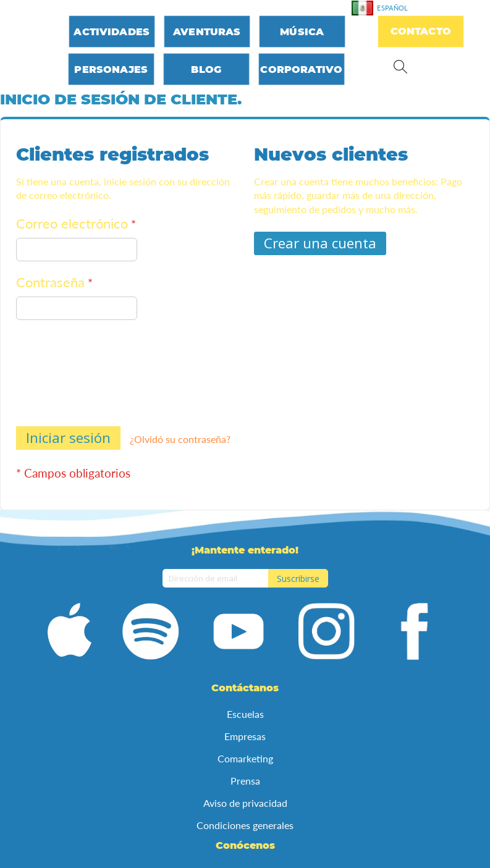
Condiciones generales (245, 825)
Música (302, 32)
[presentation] (67, 376)
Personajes (111, 70)
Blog (206, 70)
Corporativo (301, 70)
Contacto (421, 31)
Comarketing (245, 758)
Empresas (245, 736)
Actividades (112, 32)
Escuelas (245, 714)
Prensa (245, 781)
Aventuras (207, 32)
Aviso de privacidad (245, 803)
